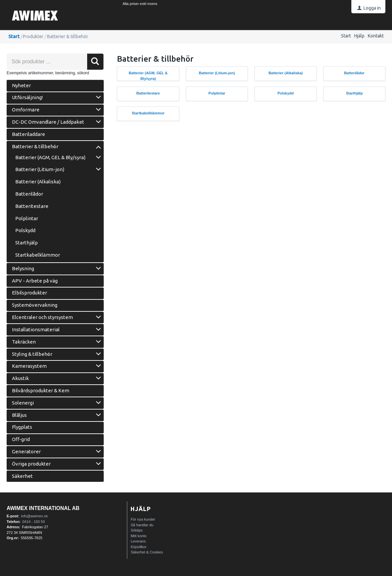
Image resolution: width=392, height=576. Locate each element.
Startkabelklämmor (38, 255)
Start (346, 36)
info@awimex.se (34, 516)
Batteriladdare (28, 134)
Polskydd (25, 230)
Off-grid (21, 439)
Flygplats (22, 427)
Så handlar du (142, 525)
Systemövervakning (35, 305)
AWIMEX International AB (43, 508)
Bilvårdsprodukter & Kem (41, 390)
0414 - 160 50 (33, 522)
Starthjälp (27, 243)
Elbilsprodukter (29, 293)
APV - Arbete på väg (35, 281)
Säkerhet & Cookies (147, 552)
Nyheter (21, 85)
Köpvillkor (139, 547)
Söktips (137, 530)
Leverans (138, 541)
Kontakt (376, 36)
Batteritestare (32, 206)
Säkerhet (22, 476)
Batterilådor (29, 194)
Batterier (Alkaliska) (38, 182)
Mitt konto (139, 536)
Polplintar (27, 218)
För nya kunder (143, 519)
